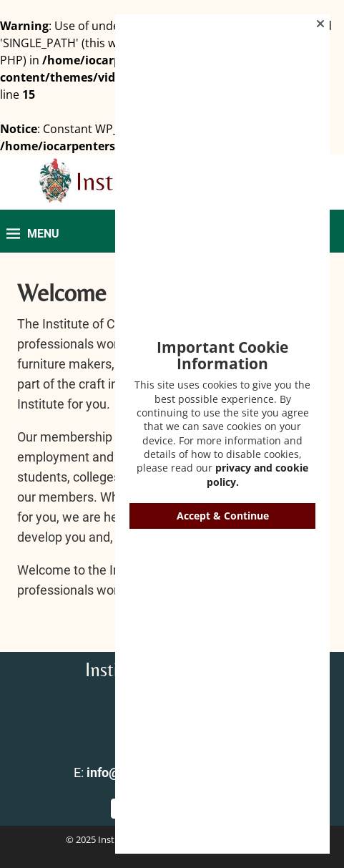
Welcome (62, 293)
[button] (320, 24)
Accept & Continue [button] (223, 516)
